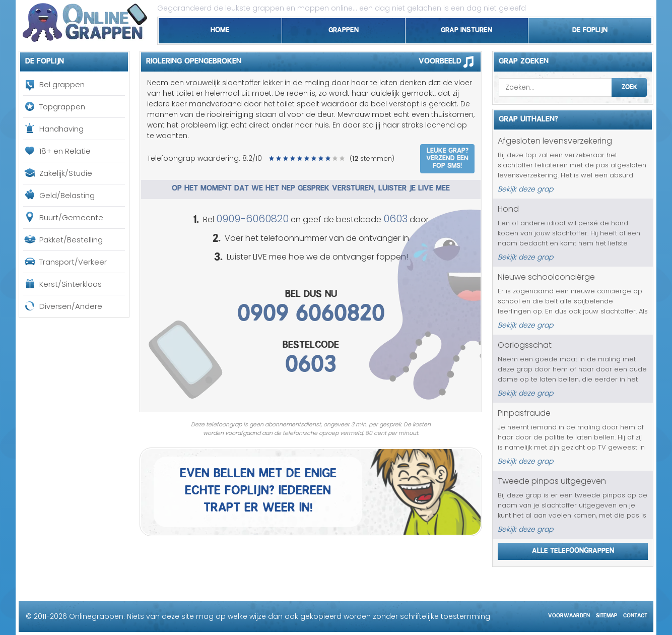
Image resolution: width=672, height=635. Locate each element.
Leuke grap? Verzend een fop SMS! (447, 157)
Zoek (629, 86)
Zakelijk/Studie (66, 173)
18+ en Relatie (65, 151)
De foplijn (590, 28)
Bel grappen (62, 84)
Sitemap (607, 614)
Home (220, 28)
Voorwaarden (569, 614)
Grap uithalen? (528, 117)
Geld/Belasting (67, 195)
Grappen (344, 28)
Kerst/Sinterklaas (71, 284)
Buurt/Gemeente (71, 217)
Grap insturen (466, 28)
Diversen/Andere (71, 306)
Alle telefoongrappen (573, 549)
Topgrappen (62, 107)
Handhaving (61, 129)
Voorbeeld (450, 61)
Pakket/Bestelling (71, 240)
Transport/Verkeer (73, 262)
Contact (635, 614)
